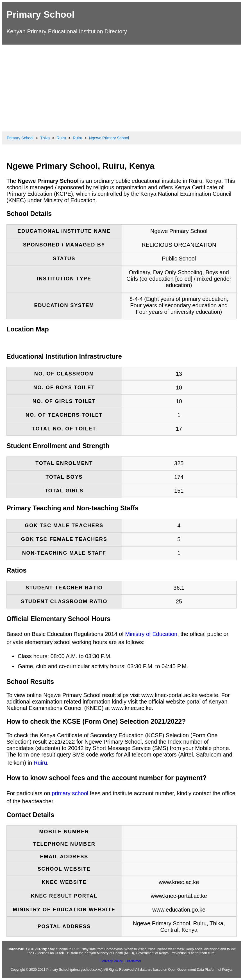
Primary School (40, 14)
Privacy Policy (112, 961)
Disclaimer (133, 961)
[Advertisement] (122, 87)
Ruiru (40, 763)
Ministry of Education (151, 634)
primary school (70, 793)
